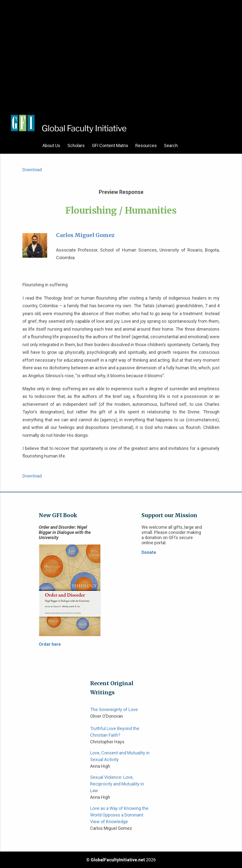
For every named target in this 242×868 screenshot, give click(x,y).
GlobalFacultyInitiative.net (118, 860)
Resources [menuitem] (146, 145)
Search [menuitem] (171, 145)
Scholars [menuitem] (76, 145)
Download (32, 170)
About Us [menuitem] (51, 145)
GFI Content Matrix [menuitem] (110, 145)
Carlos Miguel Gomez (85, 235)
